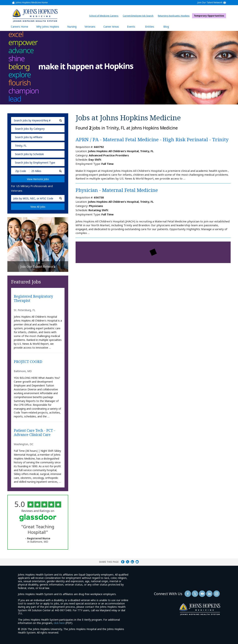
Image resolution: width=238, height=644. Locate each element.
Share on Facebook (123, 562)
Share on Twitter (128, 562)
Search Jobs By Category (30, 129)
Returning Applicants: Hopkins (175, 16)
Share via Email (137, 562)
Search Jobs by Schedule (29, 154)
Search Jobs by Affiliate (29, 137)
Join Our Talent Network (210, 3)
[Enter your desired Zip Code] (20, 171)
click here (59, 623)
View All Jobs (38, 207)
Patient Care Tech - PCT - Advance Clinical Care (34, 433)
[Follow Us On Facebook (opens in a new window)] (188, 594)
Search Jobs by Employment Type (35, 163)
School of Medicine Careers (105, 16)
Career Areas (111, 27)
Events (131, 27)
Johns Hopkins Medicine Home (32, 3)
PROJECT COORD (28, 362)
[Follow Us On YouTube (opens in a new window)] (202, 594)
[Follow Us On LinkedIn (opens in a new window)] (209, 594)
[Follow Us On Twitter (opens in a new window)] (195, 594)
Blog (166, 27)
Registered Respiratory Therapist (33, 299)
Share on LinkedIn (132, 562)
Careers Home (20, 27)
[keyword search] (38, 120)
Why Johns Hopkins (48, 27)
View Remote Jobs (38, 179)
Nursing (74, 26)
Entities (152, 26)
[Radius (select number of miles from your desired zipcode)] (42, 171)
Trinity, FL (21, 146)
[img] (35, 15)
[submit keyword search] (61, 120)
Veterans (90, 27)
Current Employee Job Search (139, 16)
